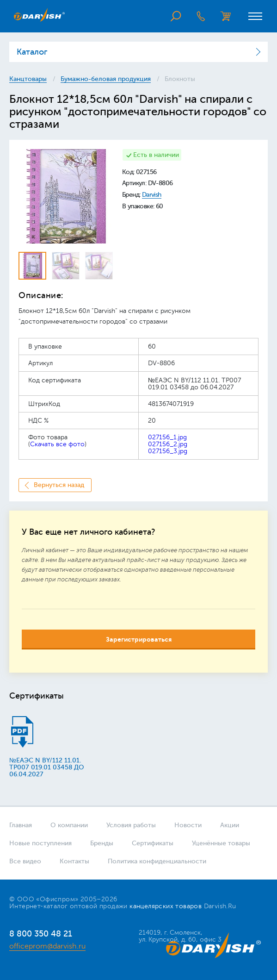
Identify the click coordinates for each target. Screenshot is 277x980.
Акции (230, 825)
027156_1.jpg (167, 437)
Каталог (32, 52)
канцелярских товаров (166, 906)
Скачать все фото (57, 444)
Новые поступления (40, 843)
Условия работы (131, 825)
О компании (69, 825)
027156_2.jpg (168, 444)
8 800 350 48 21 (41, 934)
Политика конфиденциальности (157, 861)
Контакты (74, 861)
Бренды (102, 843)
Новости (188, 825)
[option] (66, 196)
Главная (21, 825)
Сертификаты (153, 843)
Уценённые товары (221, 843)
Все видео (25, 861)
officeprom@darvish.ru (47, 946)
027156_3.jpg (168, 451)
